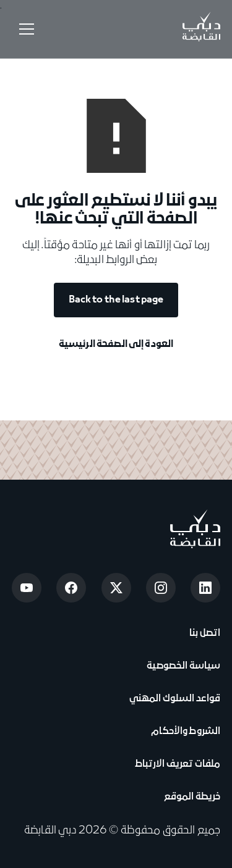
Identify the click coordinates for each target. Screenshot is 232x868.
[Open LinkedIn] (205, 588)
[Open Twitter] (116, 588)
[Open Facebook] (71, 588)
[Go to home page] (195, 529)
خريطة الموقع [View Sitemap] (192, 797)
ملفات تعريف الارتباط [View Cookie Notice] (178, 764)
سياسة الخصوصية (182, 666)
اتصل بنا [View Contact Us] (204, 633)
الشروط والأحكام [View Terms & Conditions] (184, 732)
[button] (24, 29)
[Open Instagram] (161, 588)
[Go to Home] (201, 29)
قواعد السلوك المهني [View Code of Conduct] (175, 699)
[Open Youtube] (27, 588)
